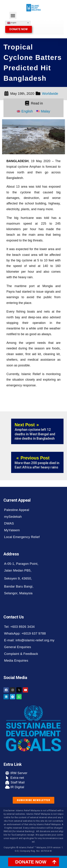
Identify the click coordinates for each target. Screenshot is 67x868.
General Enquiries (18, 647)
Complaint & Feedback (21, 654)
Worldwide (50, 94)
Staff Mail (17, 782)
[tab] (34, 862)
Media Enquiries (16, 661)
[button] (13, 15)
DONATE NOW (31, 862)
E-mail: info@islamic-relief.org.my (29, 640)
